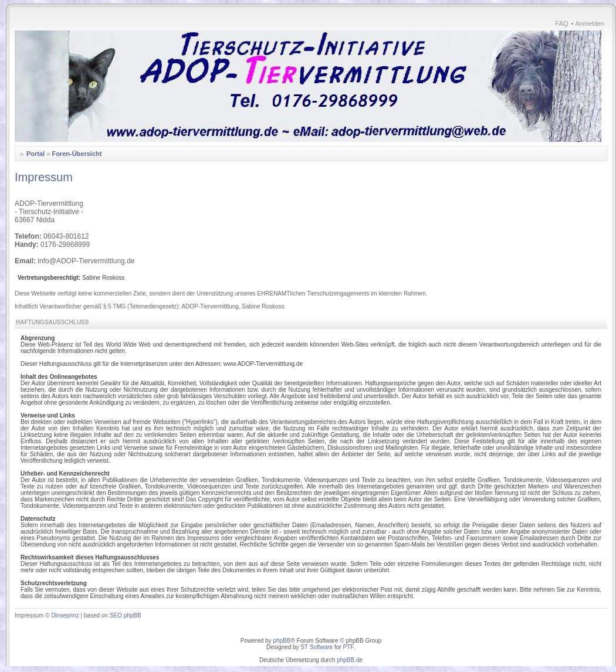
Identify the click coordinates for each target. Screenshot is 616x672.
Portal (35, 154)
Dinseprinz (65, 615)
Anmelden (590, 23)
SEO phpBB (126, 615)
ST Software (317, 647)
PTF (348, 647)
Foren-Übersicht (77, 154)
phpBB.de (350, 660)
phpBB (282, 641)
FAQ (562, 23)
